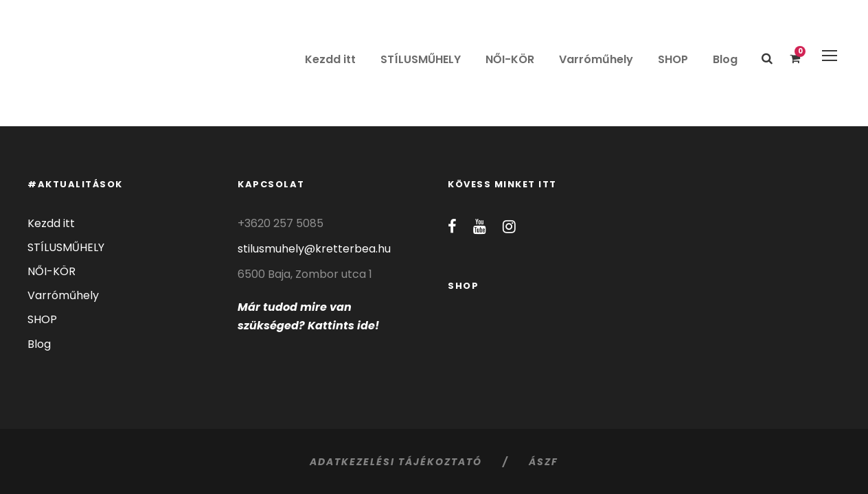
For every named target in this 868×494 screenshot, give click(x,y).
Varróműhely (596, 59)
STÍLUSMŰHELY (421, 59)
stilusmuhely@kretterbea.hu (314, 249)
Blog (725, 59)
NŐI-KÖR (510, 59)
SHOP (673, 59)
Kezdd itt (330, 59)
